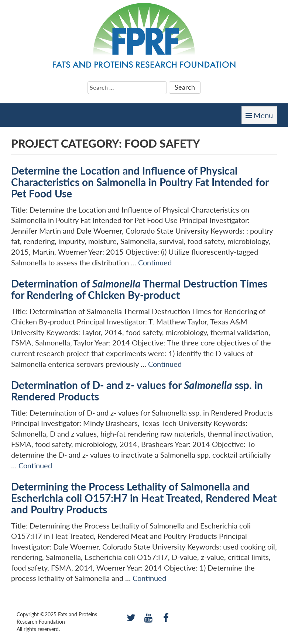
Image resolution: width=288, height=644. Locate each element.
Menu (261, 117)
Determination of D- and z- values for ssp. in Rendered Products (137, 391)
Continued (155, 262)
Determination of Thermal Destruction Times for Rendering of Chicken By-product (139, 289)
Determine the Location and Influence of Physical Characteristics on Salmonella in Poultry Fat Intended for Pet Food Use (140, 182)
